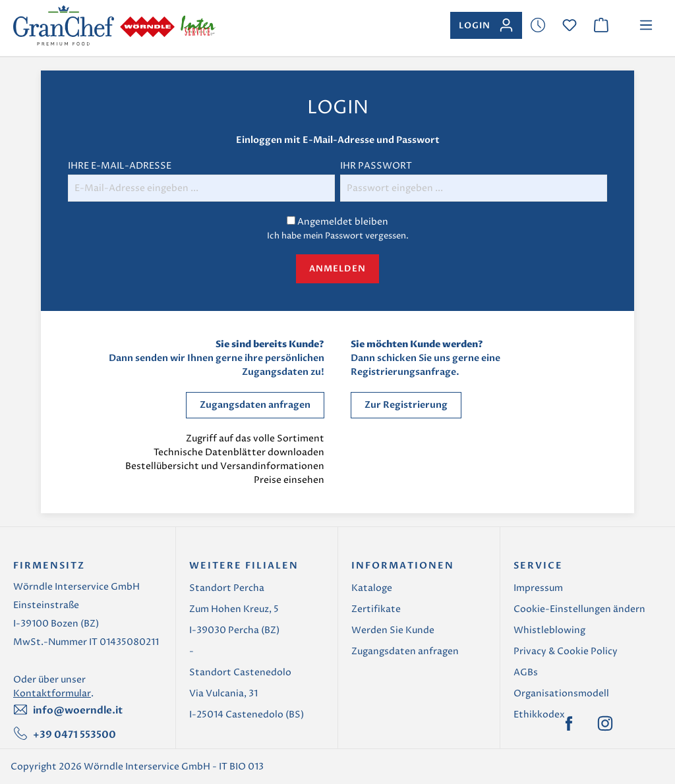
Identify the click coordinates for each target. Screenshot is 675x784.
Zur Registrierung (406, 405)
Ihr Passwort (376, 166)
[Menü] (646, 25)
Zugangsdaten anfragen (255, 405)
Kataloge (372, 588)
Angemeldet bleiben (343, 222)
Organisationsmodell (561, 693)
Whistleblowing (549, 630)
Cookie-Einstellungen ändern (579, 609)
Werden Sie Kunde (393, 630)
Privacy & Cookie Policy (566, 651)
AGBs (526, 672)
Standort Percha (227, 588)
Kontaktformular (52, 693)
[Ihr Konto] (486, 25)
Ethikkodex (539, 714)
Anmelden (337, 269)
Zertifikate (376, 609)
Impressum (538, 588)
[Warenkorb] (601, 25)
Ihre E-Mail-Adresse (120, 166)
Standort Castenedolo (240, 672)
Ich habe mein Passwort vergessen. (338, 236)
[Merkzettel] (538, 25)
